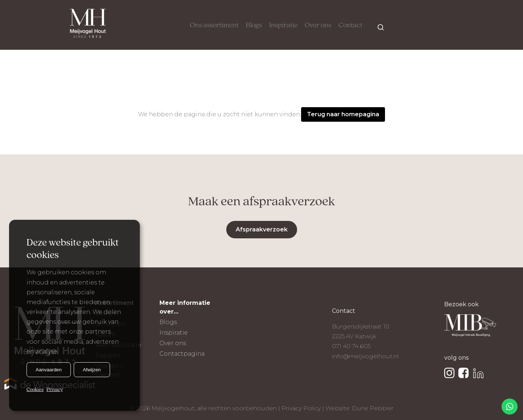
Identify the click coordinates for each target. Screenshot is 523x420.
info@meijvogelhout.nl (365, 356)
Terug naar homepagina (343, 114)
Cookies (35, 390)
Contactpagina (182, 354)
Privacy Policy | (303, 408)
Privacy (55, 390)
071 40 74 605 (351, 346)
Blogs (254, 25)
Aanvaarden (49, 370)
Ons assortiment (214, 25)
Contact (350, 25)
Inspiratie (283, 25)
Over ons (318, 25)
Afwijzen (92, 370)
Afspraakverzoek (262, 229)
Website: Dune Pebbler (360, 408)
